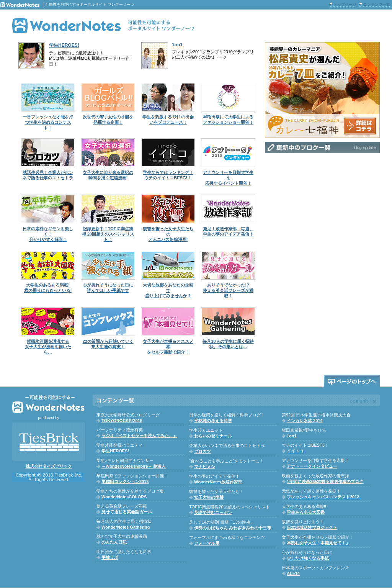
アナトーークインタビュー (312, 466)
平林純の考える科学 (213, 421)
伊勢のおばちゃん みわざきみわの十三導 (233, 528)
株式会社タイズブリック (49, 466)
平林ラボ (110, 557)
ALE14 (293, 573)
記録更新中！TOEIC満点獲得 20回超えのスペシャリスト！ (108, 234)
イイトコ (295, 451)
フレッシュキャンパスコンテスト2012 (323, 497)
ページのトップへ (352, 382)
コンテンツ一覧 (377, 4)
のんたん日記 (114, 542)
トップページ (345, 4)
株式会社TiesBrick (49, 442)
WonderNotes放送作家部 (218, 482)
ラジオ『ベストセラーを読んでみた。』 (139, 436)
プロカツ (203, 451)
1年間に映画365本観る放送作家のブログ (325, 482)
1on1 (177, 45)
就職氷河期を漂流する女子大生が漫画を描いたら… (48, 347)
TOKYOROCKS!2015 (122, 421)
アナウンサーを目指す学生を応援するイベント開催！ (228, 178)
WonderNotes (103, 26)
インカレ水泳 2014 (305, 421)
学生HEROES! (64, 45)
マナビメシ (205, 467)
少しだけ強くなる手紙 (308, 558)
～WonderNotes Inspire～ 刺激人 (134, 466)
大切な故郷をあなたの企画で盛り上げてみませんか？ (168, 291)
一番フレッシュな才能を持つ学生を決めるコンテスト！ (48, 122)
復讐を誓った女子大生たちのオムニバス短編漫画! (168, 234)
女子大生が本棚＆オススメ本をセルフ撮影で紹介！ (168, 347)
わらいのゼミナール (213, 436)
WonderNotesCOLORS (124, 497)
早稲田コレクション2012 (125, 482)
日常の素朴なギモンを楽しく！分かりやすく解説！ (48, 234)
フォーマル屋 (207, 543)
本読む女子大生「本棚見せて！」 (318, 543)
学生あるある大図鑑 (306, 512)
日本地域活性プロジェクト (312, 527)
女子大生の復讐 (209, 497)
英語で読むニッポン (213, 513)
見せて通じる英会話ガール (127, 512)
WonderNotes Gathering (126, 527)
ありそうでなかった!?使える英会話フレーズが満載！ (228, 291)
